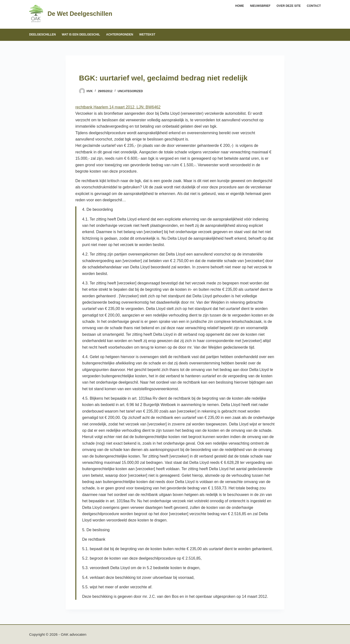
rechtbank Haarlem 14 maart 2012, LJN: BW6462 (118, 107)
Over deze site (289, 6)
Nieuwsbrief (260, 6)
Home (240, 6)
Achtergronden (119, 35)
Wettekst (147, 35)
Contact (314, 6)
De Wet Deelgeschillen (80, 14)
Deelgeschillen (42, 35)
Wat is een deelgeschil (81, 35)
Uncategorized (130, 91)
